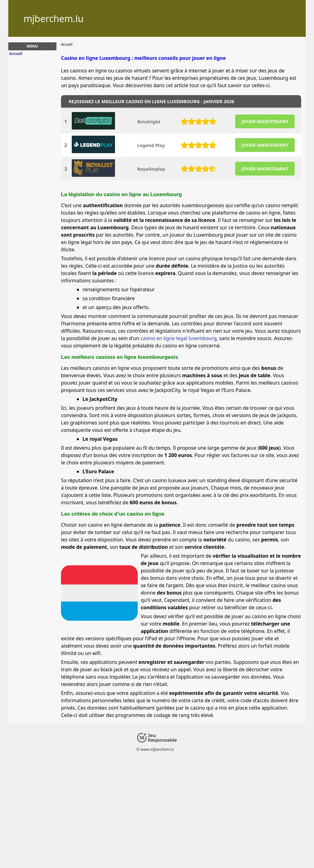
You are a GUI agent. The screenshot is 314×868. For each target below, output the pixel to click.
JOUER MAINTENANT (265, 121)
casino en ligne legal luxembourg (179, 338)
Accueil (16, 54)
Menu (32, 46)
